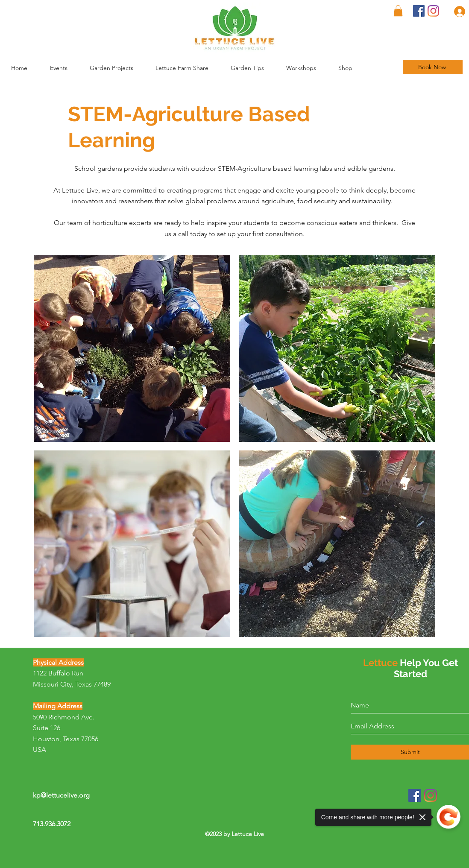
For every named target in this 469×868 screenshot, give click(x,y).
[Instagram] (433, 11)
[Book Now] (433, 67)
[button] (254, 68)
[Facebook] (419, 11)
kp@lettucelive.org (61, 795)
